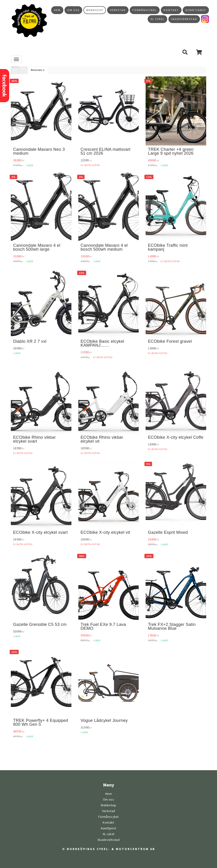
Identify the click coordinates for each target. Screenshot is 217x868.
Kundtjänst (196, 10)
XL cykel (157, 19)
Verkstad (118, 10)
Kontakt (171, 10)
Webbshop (95, 10)
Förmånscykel (145, 10)
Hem (57, 10)
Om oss (73, 10)
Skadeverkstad (184, 19)
